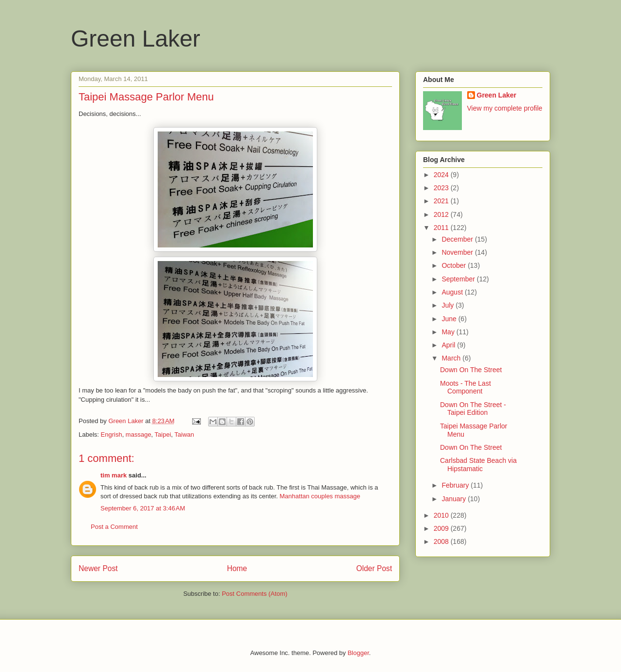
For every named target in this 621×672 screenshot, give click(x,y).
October (455, 265)
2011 (442, 228)
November (458, 252)
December (458, 239)
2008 (442, 541)
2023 (442, 188)
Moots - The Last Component (466, 387)
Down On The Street (471, 370)
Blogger (358, 653)
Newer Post (98, 568)
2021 (442, 201)
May (449, 332)
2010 (442, 515)
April (449, 345)
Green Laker (136, 39)
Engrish (112, 434)
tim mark (114, 475)
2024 (442, 175)
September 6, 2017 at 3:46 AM (143, 508)
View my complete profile (505, 108)
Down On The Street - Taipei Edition (473, 409)
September (459, 279)
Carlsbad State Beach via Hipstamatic (478, 465)
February (456, 485)
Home (237, 568)
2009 (442, 528)
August (453, 292)
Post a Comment (114, 527)
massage (139, 434)
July (449, 305)
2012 (442, 214)
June (450, 319)
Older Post (374, 568)
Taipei (163, 434)
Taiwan (184, 434)
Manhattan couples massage (320, 496)
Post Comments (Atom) (254, 594)
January (455, 499)
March (452, 358)
